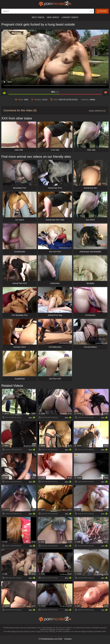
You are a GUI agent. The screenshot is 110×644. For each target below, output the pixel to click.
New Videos (53, 17)
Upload (102, 11)
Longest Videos (70, 17)
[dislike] (106, 93)
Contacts (68, 639)
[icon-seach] (92, 11)
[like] (4, 93)
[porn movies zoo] (55, 3)
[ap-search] (48, 11)
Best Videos (38, 17)
